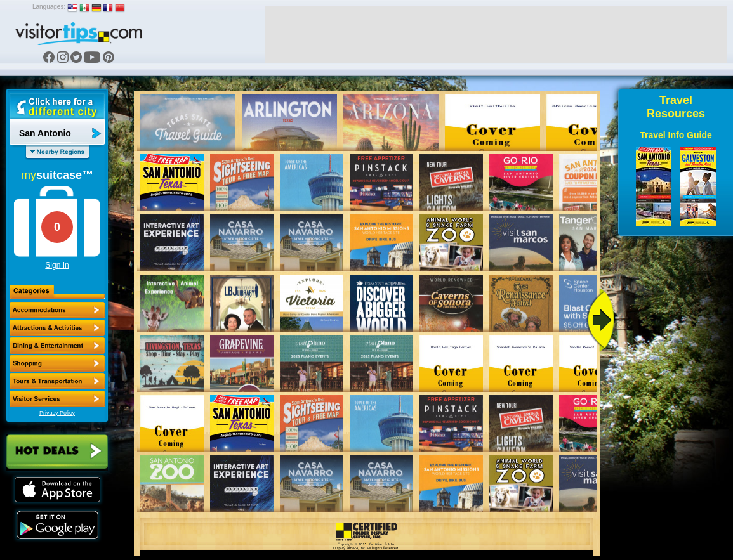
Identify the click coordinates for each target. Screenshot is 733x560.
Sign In (57, 265)
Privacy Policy (57, 413)
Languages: (49, 7)
